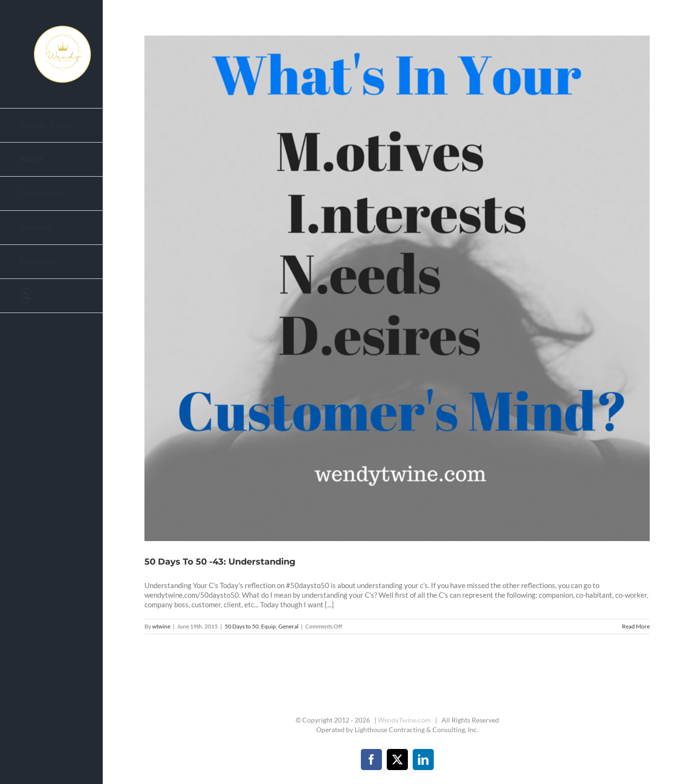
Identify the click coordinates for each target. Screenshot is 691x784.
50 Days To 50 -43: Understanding (220, 562)
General (288, 626)
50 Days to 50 (242, 626)
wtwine (161, 626)
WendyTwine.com (404, 720)
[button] (52, 296)
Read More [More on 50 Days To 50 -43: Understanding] (636, 626)
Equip (268, 626)
